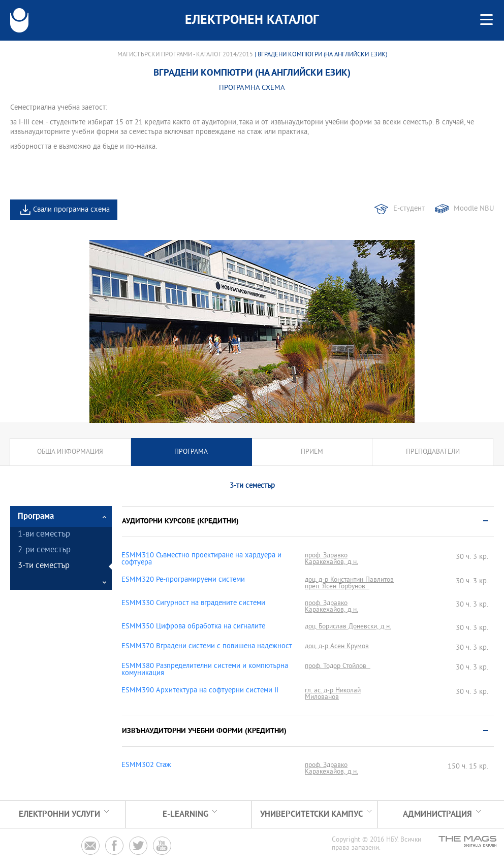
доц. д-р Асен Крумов (337, 646)
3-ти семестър (44, 566)
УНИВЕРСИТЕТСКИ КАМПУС (311, 814)
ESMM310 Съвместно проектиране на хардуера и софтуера (201, 559)
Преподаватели (433, 452)
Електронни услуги (59, 814)
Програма (191, 452)
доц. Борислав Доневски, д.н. (348, 627)
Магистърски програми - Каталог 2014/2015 (185, 55)
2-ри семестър (44, 550)
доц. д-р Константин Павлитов (349, 580)
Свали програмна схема (71, 210)
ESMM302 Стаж (146, 765)
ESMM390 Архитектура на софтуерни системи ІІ (200, 691)
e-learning (185, 814)
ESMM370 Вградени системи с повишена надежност (207, 647)
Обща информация (70, 452)
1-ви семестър (44, 535)
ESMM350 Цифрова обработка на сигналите (193, 627)
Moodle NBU (474, 209)
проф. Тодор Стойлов (338, 666)
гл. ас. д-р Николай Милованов (333, 694)
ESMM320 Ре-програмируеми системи (183, 580)
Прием (312, 452)
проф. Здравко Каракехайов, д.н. (332, 559)
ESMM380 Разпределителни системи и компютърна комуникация (205, 670)
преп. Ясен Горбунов (337, 587)
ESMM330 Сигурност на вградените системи (193, 604)
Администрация (437, 814)
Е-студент (409, 209)
